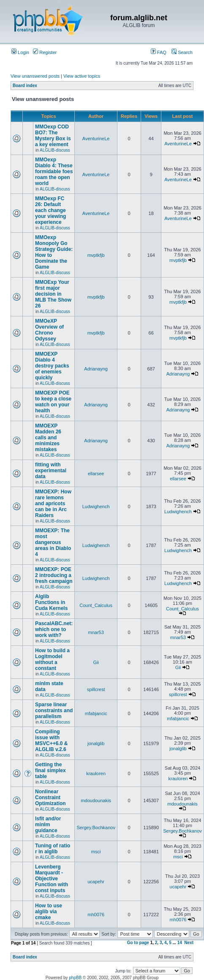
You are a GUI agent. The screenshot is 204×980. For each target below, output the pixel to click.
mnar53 (96, 632)
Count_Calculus (96, 605)
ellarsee (96, 474)
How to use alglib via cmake (49, 912)
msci (96, 852)
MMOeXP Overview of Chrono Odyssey (49, 330)
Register (45, 52)
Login (20, 52)
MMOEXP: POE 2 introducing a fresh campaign (54, 575)
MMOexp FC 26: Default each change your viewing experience (50, 210)
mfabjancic (96, 713)
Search (182, 52)
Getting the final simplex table (50, 770)
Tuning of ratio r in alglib (53, 849)
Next (189, 943)
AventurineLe (96, 139)
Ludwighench (96, 506)
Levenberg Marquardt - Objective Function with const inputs (52, 879)
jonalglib (96, 743)
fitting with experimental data (51, 471)
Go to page (138, 943)
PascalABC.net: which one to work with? (54, 629)
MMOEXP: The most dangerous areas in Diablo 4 (53, 542)
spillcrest (96, 689)
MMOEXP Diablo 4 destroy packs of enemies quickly (52, 366)
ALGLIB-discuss (55, 150)
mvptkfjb (96, 255)
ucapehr (96, 882)
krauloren (96, 773)
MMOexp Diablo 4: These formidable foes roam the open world (54, 171)
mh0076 (96, 915)
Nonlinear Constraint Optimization (50, 798)
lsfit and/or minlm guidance (48, 825)
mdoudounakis (96, 800)
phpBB (75, 978)
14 (180, 943)
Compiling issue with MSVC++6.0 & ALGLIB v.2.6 (51, 740)
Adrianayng (96, 369)
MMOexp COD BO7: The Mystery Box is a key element (53, 136)
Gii (96, 662)
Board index (25, 86)
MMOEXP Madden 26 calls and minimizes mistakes (48, 438)
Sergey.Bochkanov (96, 828)
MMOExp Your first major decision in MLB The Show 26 (53, 294)
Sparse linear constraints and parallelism (54, 710)
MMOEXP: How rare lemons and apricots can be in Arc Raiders (53, 504)
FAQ (159, 52)
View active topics (82, 76)
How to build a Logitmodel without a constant (52, 659)
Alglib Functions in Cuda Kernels (51, 602)
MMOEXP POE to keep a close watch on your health (53, 402)
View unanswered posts (35, 76)
